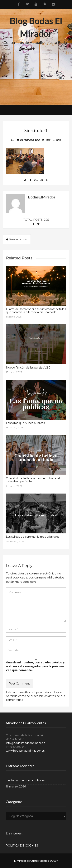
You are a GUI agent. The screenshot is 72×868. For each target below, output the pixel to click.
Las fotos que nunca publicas (25, 423)
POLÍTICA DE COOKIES (22, 846)
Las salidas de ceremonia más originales (33, 537)
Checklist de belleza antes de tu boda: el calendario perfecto (33, 480)
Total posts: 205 (36, 220)
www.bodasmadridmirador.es (25, 751)
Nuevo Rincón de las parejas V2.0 (28, 368)
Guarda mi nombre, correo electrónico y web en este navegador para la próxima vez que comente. (35, 666)
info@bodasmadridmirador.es (25, 743)
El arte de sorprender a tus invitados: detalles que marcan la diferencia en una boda (36, 311)
